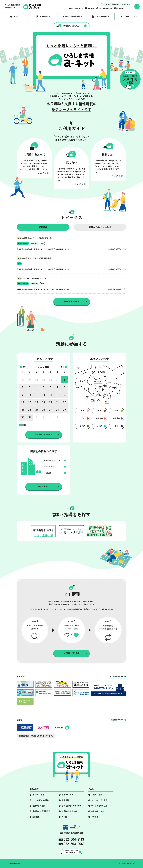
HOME (16, 16)
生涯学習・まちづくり (52, 461)
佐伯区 (99, 426)
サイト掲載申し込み (105, 8)
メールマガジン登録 (99, 800)
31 (57, 380)
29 (44, 380)
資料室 (64, 817)
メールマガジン (78, 8)
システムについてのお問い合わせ (115, 5)
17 (30, 402)
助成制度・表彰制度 (69, 811)
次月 (62, 367)
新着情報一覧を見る (71, 26)
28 (37, 380)
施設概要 (36, 817)
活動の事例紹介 (39, 806)
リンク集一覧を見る (117, 676)
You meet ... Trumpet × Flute (31, 278)
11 (37, 395)
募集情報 (65, 800)
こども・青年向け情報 (41, 800)
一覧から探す (44, 487)
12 (44, 395)
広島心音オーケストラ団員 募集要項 (34, 258)
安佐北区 (116, 418)
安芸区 (82, 426)
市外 (116, 426)
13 (51, 395)
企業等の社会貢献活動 (41, 811)
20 (51, 402)
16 (23, 402)
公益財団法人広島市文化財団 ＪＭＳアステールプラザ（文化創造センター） (43, 249)
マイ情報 (91, 8)
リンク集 (95, 817)
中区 (82, 411)
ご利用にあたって (98, 795)
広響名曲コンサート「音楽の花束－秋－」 (36, 238)
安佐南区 (99, 418)
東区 (99, 411)
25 (37, 410)
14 (57, 395)
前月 (25, 367)
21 (57, 402)
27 (30, 380)
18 (37, 402)
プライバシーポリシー (126, 863)
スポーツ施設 (49, 467)
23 (23, 410)
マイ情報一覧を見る (71, 653)
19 (44, 402)
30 (51, 380)
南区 (116, 411)
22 (64, 402)
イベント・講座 (38, 795)
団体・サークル (68, 795)
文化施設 (47, 473)
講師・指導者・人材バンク (72, 806)
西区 (82, 418)
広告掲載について (123, 8)
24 (30, 410)
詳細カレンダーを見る (44, 434)
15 (65, 395)
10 (30, 395)
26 (23, 380)
